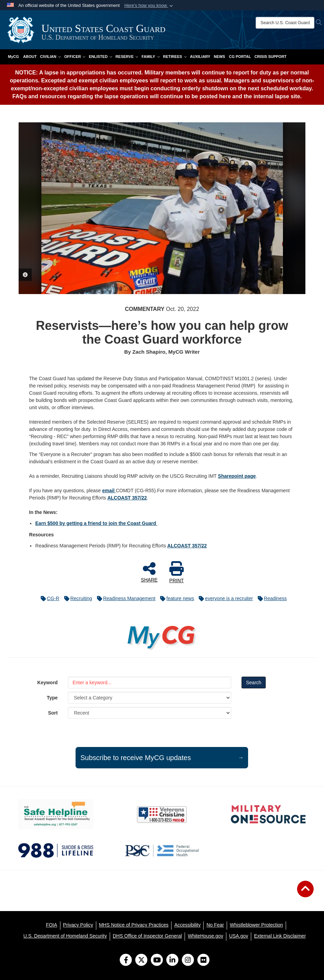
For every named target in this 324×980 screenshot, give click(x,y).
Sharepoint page (237, 476)
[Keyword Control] (150, 683)
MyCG (13, 57)
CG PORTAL (240, 57)
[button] (149, 6)
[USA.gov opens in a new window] (239, 936)
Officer (75, 57)
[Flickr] (203, 961)
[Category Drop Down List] (150, 698)
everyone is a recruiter (224, 598)
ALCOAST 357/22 (127, 498)
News (219, 57)
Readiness (271, 598)
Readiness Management (125, 598)
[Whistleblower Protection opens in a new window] (256, 925)
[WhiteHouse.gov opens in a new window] (205, 936)
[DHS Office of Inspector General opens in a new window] (148, 936)
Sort (53, 713)
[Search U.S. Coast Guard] (285, 23)
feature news (175, 598)
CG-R (48, 598)
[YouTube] (157, 961)
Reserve (127, 57)
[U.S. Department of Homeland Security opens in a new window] (65, 936)
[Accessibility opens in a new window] (187, 925)
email (109, 491)
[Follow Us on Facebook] (126, 961)
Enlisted (100, 57)
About (30, 57)
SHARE (149, 572)
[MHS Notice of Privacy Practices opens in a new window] (134, 925)
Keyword (47, 683)
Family (150, 57)
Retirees (175, 57)
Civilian (50, 57)
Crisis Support (270, 57)
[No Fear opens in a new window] (215, 925)
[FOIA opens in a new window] (52, 925)
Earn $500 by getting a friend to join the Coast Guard (96, 523)
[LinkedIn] (172, 961)
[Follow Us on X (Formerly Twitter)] (141, 961)
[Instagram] (188, 961)
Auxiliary (200, 57)
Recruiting (76, 598)
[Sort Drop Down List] (150, 713)
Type (52, 698)
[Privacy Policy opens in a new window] (78, 925)
